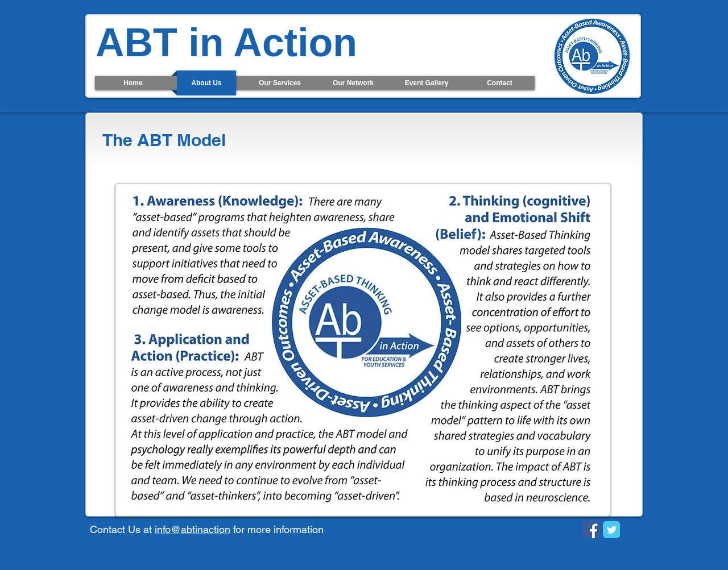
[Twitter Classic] (611, 530)
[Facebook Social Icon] (591, 530)
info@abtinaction (193, 529)
